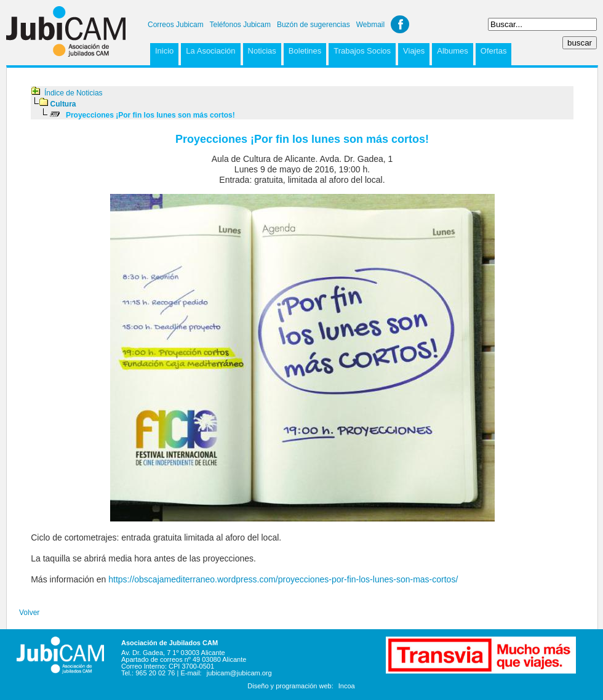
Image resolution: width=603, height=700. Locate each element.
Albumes (453, 51)
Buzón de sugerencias (313, 25)
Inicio (164, 51)
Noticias (262, 51)
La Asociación (210, 51)
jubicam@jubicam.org (239, 673)
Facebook (400, 24)
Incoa (347, 686)
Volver (29, 613)
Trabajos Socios (362, 51)
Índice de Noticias (74, 93)
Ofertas (494, 51)
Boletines (305, 51)
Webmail (370, 25)
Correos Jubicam (176, 25)
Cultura (63, 104)
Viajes (414, 51)
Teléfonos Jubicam (240, 25)
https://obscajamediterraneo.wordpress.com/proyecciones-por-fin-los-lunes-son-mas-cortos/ (283, 579)
